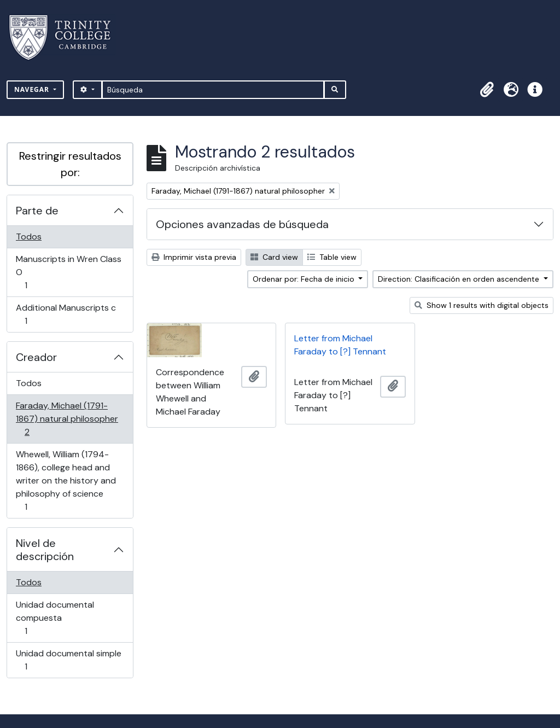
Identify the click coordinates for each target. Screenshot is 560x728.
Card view (274, 257)
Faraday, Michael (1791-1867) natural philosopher (67, 419)
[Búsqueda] (213, 90)
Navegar (33, 89)
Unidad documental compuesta (55, 618)
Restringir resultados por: (70, 164)
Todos (29, 237)
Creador (36, 357)
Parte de (37, 211)
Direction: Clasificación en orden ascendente (460, 279)
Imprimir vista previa (194, 257)
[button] (487, 90)
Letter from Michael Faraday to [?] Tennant (340, 345)
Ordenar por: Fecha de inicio (305, 279)
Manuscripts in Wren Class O (68, 272)
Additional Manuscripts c (66, 314)
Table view (332, 257)
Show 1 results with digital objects (482, 305)
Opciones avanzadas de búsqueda (242, 224)
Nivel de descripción (45, 550)
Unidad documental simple (68, 660)
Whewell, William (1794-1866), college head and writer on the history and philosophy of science (66, 481)
